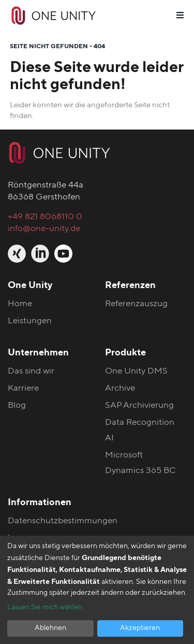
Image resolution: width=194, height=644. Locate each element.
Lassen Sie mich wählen (45, 607)
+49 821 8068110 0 (45, 216)
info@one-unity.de (44, 228)
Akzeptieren (140, 628)
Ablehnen (50, 628)
